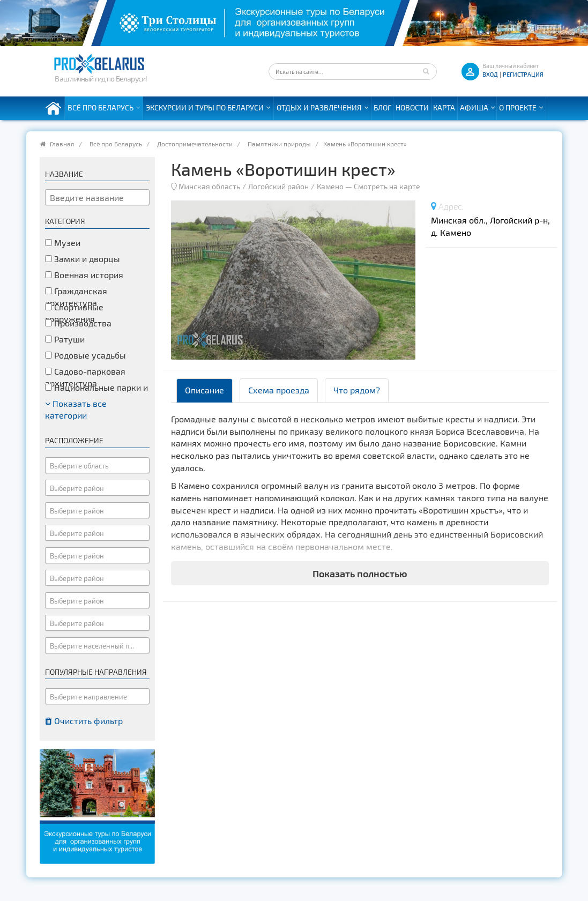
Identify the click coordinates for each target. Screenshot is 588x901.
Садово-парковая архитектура (85, 377)
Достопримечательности (195, 144)
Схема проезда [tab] (279, 390)
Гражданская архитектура (76, 297)
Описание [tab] (204, 390)
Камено (330, 186)
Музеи (63, 243)
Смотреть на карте (387, 186)
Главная (62, 144)
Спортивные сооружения (74, 313)
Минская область (209, 186)
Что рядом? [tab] (357, 390)
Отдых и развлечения (319, 107)
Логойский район (278, 186)
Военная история (84, 275)
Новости (412, 107)
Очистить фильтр (84, 721)
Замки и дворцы (83, 259)
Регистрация (523, 74)
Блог (382, 107)
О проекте (518, 107)
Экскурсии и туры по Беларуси (205, 107)
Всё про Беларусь (101, 107)
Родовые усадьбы (85, 355)
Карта (444, 107)
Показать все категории (76, 409)
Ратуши (65, 339)
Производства (78, 323)
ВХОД (490, 74)
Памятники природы (279, 144)
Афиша (474, 107)
